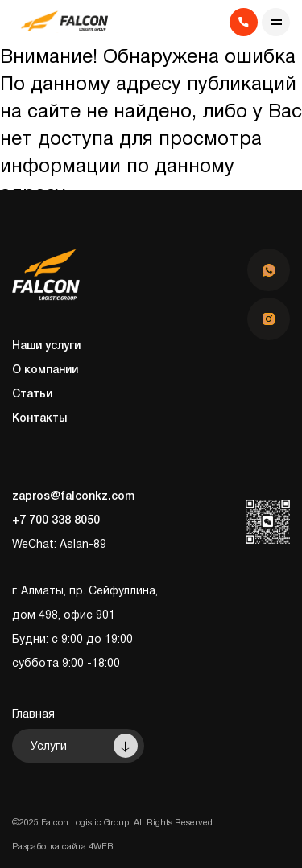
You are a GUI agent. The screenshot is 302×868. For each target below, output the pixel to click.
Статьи (32, 395)
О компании (45, 370)
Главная (33, 715)
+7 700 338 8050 (56, 521)
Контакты (39, 419)
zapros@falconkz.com (73, 497)
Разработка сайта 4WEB (62, 847)
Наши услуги (46, 346)
